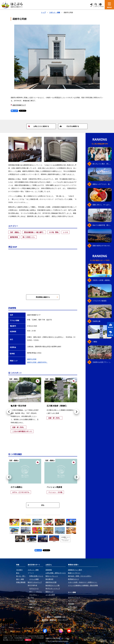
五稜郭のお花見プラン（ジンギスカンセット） (102, 362)
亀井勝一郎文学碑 (18, 406)
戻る (36, 505)
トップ (43, 12)
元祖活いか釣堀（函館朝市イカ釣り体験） (102, 280)
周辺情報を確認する (47, 297)
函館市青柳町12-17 (19, 105)
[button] (9, 412)
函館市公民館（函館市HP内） (37, 362)
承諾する (28, 640)
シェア (14, 111)
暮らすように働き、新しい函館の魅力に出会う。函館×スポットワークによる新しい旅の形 (102, 164)
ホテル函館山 (16, 487)
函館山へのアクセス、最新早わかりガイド (102, 184)
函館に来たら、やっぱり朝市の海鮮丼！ (102, 205)
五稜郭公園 (96, 321)
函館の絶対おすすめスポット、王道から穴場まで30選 (102, 246)
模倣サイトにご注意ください (57, 617)
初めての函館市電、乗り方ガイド (102, 225)
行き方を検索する (69, 126)
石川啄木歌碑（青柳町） (57, 406)
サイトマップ (63, 620)
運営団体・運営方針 (49, 620)
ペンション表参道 (54, 487)
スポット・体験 (55, 12)
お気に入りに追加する (39, 126)
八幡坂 (95, 342)
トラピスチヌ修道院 (99, 301)
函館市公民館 (32, 359)
